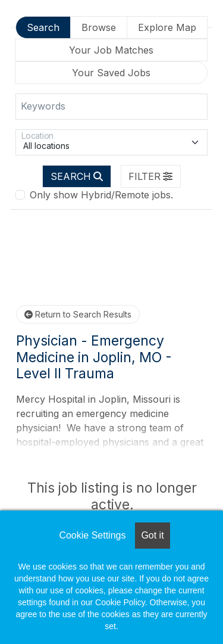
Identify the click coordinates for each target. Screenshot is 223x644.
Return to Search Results (78, 314)
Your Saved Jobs (111, 73)
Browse (99, 27)
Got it (152, 535)
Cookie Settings (92, 535)
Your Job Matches (111, 50)
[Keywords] (111, 107)
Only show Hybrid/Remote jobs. (101, 195)
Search (43, 27)
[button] (151, 176)
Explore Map (167, 27)
